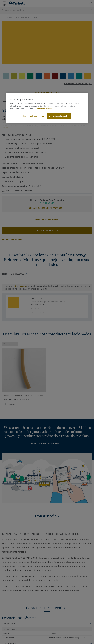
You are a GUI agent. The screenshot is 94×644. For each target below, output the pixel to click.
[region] (47, 108)
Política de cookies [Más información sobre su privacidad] (44, 109)
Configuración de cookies (34, 116)
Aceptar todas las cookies (59, 116)
